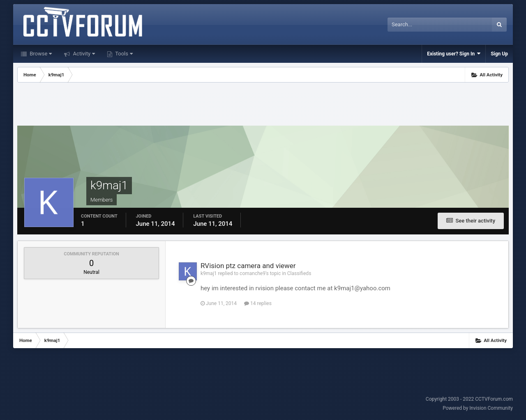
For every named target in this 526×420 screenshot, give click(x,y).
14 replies (258, 303)
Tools (123, 54)
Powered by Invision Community (478, 408)
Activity (83, 54)
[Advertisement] (263, 105)
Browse (40, 54)
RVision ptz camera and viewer (248, 266)
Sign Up (499, 54)
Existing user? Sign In (454, 54)
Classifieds (299, 273)
